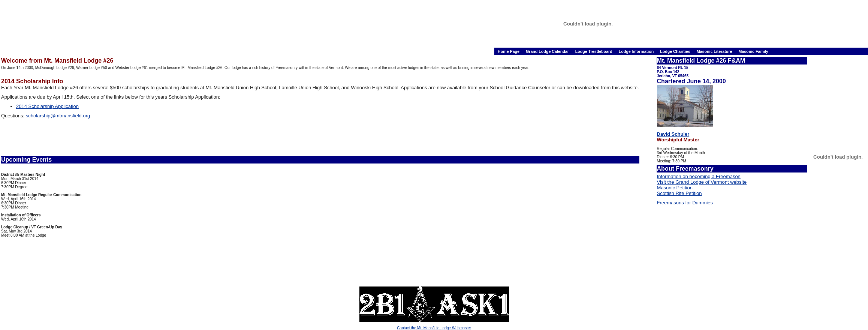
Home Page (509, 51)
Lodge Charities (676, 51)
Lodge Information (637, 51)
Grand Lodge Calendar (548, 51)
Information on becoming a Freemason (699, 176)
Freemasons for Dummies (685, 203)
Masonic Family (753, 51)
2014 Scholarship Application (47, 106)
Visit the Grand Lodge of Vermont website (702, 182)
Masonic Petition (675, 188)
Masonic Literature (715, 51)
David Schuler (673, 134)
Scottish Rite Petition (679, 193)
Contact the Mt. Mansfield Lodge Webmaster (434, 328)
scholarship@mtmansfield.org (58, 116)
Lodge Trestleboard (594, 51)
